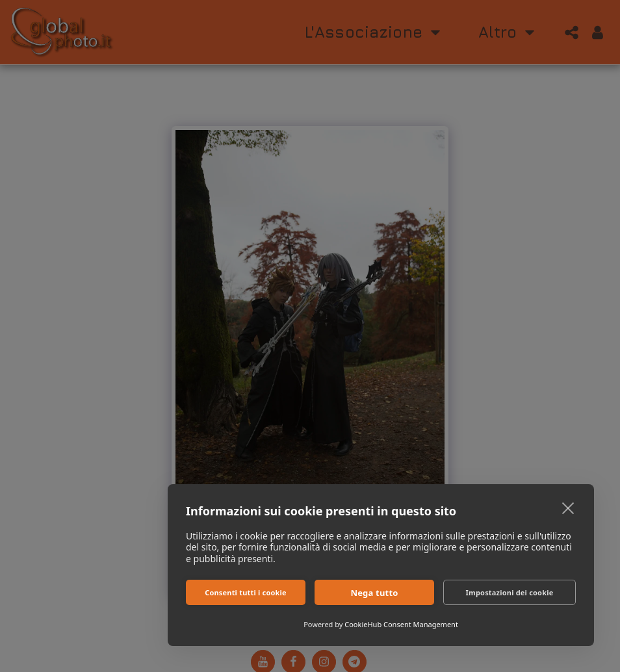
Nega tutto (374, 593)
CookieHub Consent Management (401, 624)
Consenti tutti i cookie (246, 592)
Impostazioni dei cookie (510, 592)
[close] (568, 508)
